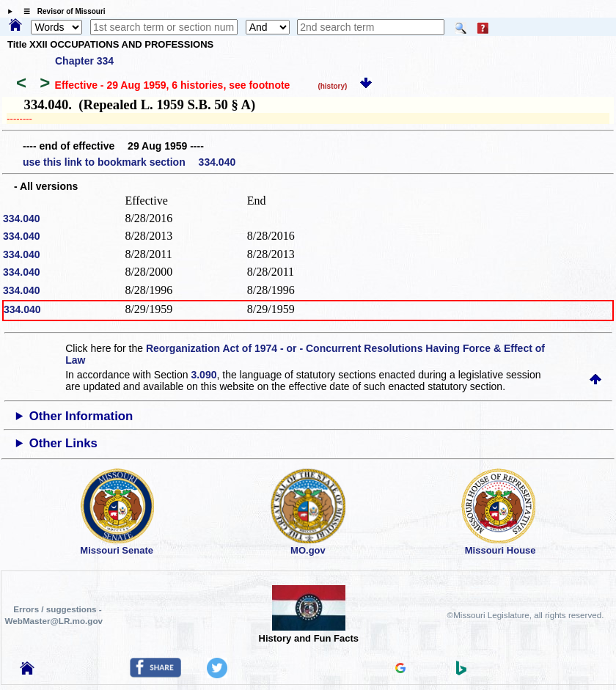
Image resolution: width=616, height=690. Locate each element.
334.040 (22, 219)
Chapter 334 (84, 61)
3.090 (203, 375)
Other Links (63, 443)
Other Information (81, 416)
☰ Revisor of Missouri (61, 11)
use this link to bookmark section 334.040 (129, 162)
